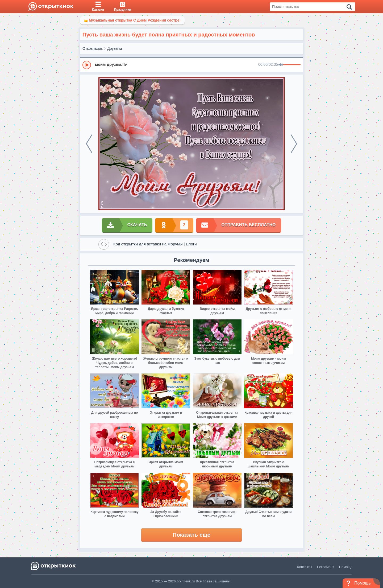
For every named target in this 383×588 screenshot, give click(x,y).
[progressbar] (292, 65)
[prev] (89, 144)
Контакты (305, 567)
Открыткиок (93, 48)
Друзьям (115, 48)
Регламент (326, 567)
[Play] (87, 65)
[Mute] (281, 65)
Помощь (346, 567)
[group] (191, 65)
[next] (294, 144)
